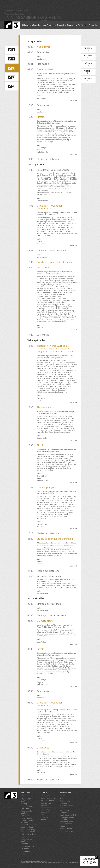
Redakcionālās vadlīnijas (27, 812)
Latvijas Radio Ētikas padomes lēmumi (29, 826)
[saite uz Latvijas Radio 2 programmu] (11, 59)
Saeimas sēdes (66, 829)
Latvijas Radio (10, 20)
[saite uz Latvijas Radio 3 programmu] (11, 68)
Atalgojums (45, 796)
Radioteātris (37, 20)
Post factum (43, 268)
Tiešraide (93, 25)
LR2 (20, 20)
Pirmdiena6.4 (88, 72)
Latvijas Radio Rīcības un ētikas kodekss (28, 820)
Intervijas (42, 25)
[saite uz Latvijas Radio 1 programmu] (11, 50)
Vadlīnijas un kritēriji (68, 815)
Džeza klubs (43, 748)
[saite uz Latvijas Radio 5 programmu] (11, 77)
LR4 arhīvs (46, 20)
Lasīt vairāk (73, 100)
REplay (12, 3)
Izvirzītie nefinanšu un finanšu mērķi (48, 799)
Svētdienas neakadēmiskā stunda (54, 262)
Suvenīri (63, 796)
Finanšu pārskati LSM (47, 813)
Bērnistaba (14, 5)
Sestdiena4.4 (88, 57)
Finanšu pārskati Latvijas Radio (47, 809)
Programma (72, 25)
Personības (62, 25)
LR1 (17, 20)
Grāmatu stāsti (45, 621)
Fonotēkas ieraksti (67, 831)
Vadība (24, 801)
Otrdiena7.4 (88, 80)
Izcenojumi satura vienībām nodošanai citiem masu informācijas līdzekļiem (67, 822)
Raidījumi (33, 25)
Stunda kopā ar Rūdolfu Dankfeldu (55, 539)
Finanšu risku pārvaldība (46, 804)
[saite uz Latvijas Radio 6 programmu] (11, 86)
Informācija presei (28, 846)
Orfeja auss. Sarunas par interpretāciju (49, 207)
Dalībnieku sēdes (28, 834)
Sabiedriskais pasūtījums (26, 807)
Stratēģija (25, 804)
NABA (30, 20)
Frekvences (52, 25)
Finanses (44, 792)
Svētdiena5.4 (88, 64)
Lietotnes (25, 843)
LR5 (26, 20)
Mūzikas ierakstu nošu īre (67, 807)
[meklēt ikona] (86, 25)
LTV (11, 7)
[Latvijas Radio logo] (12, 25)
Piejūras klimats (45, 407)
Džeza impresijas (46, 487)
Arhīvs (81, 25)
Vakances (25, 849)
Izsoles (43, 820)
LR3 (23, 20)
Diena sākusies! (45, 69)
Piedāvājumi (65, 792)
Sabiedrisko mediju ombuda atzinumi (29, 831)
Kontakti (24, 854)
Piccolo (40, 117)
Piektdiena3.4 (88, 49)
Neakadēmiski (44, 47)
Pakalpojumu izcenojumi (65, 802)
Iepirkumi (44, 817)
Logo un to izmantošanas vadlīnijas (27, 839)
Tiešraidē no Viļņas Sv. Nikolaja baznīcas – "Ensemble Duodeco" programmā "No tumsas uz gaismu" (56, 349)
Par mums (25, 792)
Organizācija (26, 798)
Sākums (25, 25)
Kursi (62, 798)
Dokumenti (25, 815)
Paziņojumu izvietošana (65, 811)
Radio (23, 796)
